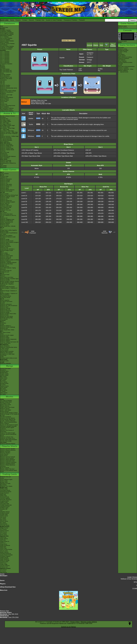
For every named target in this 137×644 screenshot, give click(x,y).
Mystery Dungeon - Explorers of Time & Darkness (9, 294)
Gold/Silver (3, 323)
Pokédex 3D (3, 265)
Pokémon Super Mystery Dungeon (9, 242)
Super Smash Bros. (5, 343)
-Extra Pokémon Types (6, 479)
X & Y (2, 229)
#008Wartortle (104, 232)
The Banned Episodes (6, 140)
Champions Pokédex (71, 20)
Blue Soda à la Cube (38, 102)
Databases (10, 23)
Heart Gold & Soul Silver (7, 277)
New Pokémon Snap (6, 207)
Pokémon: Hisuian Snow (7, 148)
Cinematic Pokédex (5, 75)
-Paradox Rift (4, 509)
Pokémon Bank (4, 232)
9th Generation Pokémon (7, 108)
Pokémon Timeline (5, 85)
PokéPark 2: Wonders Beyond (8, 262)
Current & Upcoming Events (8, 106)
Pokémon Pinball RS (6, 311)
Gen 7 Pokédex (113, 45)
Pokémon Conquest (5, 261)
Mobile (120, 43)
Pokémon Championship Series (9, 88)
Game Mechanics (5, 76)
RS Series (3, 381)
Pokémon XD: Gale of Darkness (9, 306)
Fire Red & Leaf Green (6, 302)
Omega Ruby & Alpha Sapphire (9, 230)
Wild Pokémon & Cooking (125, 57)
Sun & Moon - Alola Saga (7, 131)
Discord (31, 20)
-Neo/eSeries (4, 524)
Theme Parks (4, 101)
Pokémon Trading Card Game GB (9, 342)
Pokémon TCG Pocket (6, 191)
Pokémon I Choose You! (7, 437)
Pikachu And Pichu (5, 451)
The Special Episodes (6, 139)
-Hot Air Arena (4, 551)
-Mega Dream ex (5, 541)
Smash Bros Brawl (5, 297)
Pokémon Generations (6, 144)
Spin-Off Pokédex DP (6, 71)
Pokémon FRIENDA (6, 363)
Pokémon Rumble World (7, 241)
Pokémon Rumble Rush (7, 221)
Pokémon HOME (5, 198)
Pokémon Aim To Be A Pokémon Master (9, 134)
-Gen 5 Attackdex (5, 57)
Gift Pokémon (122, 60)
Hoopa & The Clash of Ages (8, 433)
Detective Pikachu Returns (7, 190)
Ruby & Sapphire (5, 300)
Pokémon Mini (4, 328)
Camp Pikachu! (4, 454)
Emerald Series (4, 383)
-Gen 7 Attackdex (5, 60)
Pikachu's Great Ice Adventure (8, 462)
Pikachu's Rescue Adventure (8, 450)
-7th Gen (2, 84)
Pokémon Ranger (5, 312)
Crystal (2, 324)
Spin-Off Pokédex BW (6, 72)
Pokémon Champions (6, 179)
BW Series (3, 389)
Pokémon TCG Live (5, 210)
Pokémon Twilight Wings (7, 146)
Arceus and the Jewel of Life (8, 419)
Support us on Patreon (68, 627)
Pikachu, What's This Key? (7, 469)
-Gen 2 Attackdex (5, 53)
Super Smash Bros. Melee (7, 330)
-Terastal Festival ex (6, 554)
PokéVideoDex (4, 155)
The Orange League (6, 121)
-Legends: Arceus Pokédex (7, 44)
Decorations (121, 54)
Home (12, 20)
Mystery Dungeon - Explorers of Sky (9, 289)
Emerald (2, 303)
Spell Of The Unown (6, 405)
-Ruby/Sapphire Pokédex (7, 33)
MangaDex (3, 370)
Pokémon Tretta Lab (6, 257)
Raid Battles (3, 485)
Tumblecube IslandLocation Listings (123, 51)
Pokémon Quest (4, 225)
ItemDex (2, 65)
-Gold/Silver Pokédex (6, 31)
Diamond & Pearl (5, 275)
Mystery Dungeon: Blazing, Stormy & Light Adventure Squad (9, 282)
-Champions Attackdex (6, 64)
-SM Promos (3, 532)
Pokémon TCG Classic (6, 486)
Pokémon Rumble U (6, 258)
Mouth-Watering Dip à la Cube (41, 104)
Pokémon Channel (5, 308)
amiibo (2, 357)
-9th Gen (2, 81)
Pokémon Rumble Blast (6, 264)
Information (121, 48)
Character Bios (4, 119)
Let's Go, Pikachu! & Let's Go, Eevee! (8, 216)
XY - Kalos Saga (5, 129)
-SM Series (3, 517)
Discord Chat (4, 104)
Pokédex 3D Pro (5, 267)
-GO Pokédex (4, 45)
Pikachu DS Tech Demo (7, 316)
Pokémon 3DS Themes (6, 353)
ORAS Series (4, 393)
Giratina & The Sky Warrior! (8, 418)
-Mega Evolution (4, 493)
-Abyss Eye (3, 537)
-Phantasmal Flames (6, 492)
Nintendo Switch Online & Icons (9, 358)
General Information (6, 369)
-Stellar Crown (4, 502)
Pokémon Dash (4, 307)
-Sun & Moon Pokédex (6, 38)
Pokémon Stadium (5, 341)
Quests (120, 65)
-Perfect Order (4, 489)
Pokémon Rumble (5, 280)
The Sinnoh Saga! (5, 127)
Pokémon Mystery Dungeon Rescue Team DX (8, 203)
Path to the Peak (5, 152)
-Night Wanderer (5, 559)
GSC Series (3, 379)
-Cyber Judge (4, 564)
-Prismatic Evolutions (6, 500)
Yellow (2, 334)
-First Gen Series (5, 525)
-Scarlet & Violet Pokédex (7, 46)
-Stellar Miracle (4, 558)
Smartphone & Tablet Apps (7, 354)
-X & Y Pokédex (4, 37)
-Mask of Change (5, 560)
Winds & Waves (4, 174)
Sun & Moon (3, 213)
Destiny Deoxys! (4, 411)
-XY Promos (3, 533)
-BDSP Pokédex (4, 42)
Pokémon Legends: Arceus (7, 197)
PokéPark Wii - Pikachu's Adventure (7, 285)
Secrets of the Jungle (6, 441)
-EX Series (3, 523)
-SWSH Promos (4, 531)
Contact (25, 20)
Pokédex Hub (40, 20)
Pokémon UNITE (5, 187)
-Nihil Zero (3, 540)
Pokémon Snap (4, 337)
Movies (10, 397)
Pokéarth (82, 20)
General (90, 45)
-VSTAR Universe (5, 566)
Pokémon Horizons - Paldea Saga (9, 136)
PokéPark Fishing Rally (6, 318)
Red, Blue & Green (5, 332)
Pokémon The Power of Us (7, 438)
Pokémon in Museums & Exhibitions (7, 93)
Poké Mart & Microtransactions (126, 66)
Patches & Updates (123, 68)
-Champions (3, 80)
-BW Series (3, 520)
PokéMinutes (4, 154)
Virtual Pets (3, 355)
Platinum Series (4, 386)
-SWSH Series (4, 516)
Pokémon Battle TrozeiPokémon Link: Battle (9, 234)
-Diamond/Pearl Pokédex (7, 34)
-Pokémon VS (4, 567)
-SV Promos (3, 529)
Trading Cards (10, 474)
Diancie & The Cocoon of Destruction (7, 431)
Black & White (4, 253)
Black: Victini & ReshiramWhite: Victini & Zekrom (9, 423)
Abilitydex (3, 68)
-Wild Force (3, 563)
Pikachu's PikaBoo (5, 453)
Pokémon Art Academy (6, 236)
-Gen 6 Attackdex (5, 58)
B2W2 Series (4, 390)
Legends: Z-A (4, 178)
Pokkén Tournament (6, 246)
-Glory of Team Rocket (6, 549)
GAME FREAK (132, 577)
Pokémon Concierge (6, 160)
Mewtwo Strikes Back (6, 402)
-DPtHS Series (4, 521)
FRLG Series (4, 382)
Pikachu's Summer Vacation (8, 449)
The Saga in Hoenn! (6, 124)
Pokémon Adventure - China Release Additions (126, 70)
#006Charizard (33, 232)
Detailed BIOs (4, 373)
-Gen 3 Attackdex (5, 54)
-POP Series (3, 535)
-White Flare (3, 496)
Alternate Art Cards (5, 484)
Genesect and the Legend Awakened (7, 428)
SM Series (3, 394)
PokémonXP (3, 89)
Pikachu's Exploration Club (7, 461)
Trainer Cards (4, 481)
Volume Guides (4, 375)
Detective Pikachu (5, 223)
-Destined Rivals (5, 497)
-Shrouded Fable (5, 504)
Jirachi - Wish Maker (6, 410)
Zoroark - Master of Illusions (8, 421)
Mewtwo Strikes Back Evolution (9, 440)
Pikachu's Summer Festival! (8, 457)
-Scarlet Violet (4, 514)
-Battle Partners (4, 552)
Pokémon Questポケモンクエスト (123, 27)
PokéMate (3, 320)
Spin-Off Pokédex (5, 69)
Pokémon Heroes (5, 409)
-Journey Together (5, 498)
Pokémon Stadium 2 (6, 326)
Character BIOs (4, 371)
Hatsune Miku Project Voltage (8, 91)
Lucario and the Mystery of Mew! (9, 413)
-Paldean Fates (4, 508)
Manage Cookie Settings (89, 622)
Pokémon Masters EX (6, 186)
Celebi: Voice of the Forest (7, 407)
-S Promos (3, 571)
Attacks (96, 45)
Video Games (9, 170)
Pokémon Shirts (4, 100)
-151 (1, 510)
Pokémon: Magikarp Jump (7, 219)
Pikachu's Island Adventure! (8, 460)
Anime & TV (10, 113)
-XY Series (3, 519)
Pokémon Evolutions (6, 147)
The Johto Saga (4, 123)
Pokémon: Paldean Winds (7, 150)
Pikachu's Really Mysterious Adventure (8, 466)
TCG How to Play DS (6, 271)
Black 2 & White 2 (5, 254)
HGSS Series (4, 387)
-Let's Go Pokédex (5, 40)
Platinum (2, 276)
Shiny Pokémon (4, 142)
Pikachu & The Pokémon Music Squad (9, 471)
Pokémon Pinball (5, 338)
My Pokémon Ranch (6, 296)
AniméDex (3, 117)
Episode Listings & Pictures (7, 116)
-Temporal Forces (5, 506)
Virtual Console (4, 350)
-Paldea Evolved (5, 513)
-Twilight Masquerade (6, 505)
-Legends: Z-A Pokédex (6, 48)
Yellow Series (4, 378)
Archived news (4, 27)
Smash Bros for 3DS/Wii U (7, 249)
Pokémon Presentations (7, 97)
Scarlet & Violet (4, 176)
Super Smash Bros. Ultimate (8, 226)
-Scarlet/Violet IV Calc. (6, 77)
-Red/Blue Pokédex (5, 30)
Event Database (4, 107)
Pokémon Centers (5, 87)
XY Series (3, 391)
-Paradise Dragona (5, 556)
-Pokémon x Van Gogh (6, 95)
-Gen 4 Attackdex (5, 56)
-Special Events (124, 72)
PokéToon (3, 151)
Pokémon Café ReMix (6, 184)
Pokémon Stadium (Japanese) (8, 339)
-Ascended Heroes (5, 490)
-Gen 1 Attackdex (5, 52)
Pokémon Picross (5, 244)
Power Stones (122, 56)
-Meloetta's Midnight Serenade (8, 426)
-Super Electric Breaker (6, 555)
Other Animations (5, 158)
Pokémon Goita (4, 361)
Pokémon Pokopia (5, 180)
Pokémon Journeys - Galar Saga (9, 132)
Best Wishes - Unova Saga (7, 128)
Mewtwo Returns (5, 406)
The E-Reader (4, 319)
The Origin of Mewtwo (6, 401)
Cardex (2, 73)
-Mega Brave (4, 544)
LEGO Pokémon (5, 99)
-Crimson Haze (4, 562)
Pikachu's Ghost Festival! (7, 458)
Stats (101, 45)
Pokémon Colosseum (6, 304)
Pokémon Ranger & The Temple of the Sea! (9, 415)
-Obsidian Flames (5, 512)
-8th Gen (2, 83)
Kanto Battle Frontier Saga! (7, 125)
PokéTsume (3, 167)
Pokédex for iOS (5, 272)
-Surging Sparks (4, 501)
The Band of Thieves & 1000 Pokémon (8, 238)
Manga (10, 366)
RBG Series (3, 377)
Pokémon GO (4, 183)
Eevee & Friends (5, 468)
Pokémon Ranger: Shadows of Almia (8, 291)
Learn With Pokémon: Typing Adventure (8, 269)
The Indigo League (5, 120)
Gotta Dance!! (4, 456)
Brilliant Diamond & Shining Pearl (9, 195)
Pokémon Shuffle (5, 240)
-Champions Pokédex (6, 49)
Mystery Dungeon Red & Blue (8, 314)
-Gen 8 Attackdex (5, 61)
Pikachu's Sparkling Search (7, 464)
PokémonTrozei (4, 315)
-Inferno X (3, 543)
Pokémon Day (4, 96)
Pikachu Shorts (10, 446)
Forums (18, 20)
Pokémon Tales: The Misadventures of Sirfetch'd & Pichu (8, 163)
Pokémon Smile (4, 205)
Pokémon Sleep (4, 188)
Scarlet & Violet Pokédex (54, 20)
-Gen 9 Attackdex (5, 62)
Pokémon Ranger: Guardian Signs (9, 279)
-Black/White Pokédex (6, 36)
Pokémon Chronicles (6, 138)
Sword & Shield (4, 194)
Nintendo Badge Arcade (7, 250)
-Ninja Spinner (4, 539)
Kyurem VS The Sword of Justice (9, 425)
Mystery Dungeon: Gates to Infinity (9, 260)
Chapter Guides (4, 374)
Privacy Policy (75, 622)
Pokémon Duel (4, 248)
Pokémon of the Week (6, 79)
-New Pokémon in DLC (6, 110)
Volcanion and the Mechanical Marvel (8, 435)
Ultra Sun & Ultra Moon (6, 214)
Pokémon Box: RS (5, 310)
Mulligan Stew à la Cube (39, 100)
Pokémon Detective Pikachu (8, 444)
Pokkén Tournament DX (7, 222)
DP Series (3, 385)
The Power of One (5, 403)
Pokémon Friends (5, 182)
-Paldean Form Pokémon (7, 111)
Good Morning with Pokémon (8, 156)
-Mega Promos (4, 528)
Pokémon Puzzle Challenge (8, 327)
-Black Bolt (3, 494)
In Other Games (4, 349)
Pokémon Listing (123, 49)
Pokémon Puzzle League (7, 335)
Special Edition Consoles (7, 351)
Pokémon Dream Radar (7, 256)
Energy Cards (4, 482)
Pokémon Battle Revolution (7, 287)
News (2, 26)
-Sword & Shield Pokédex (7, 41)
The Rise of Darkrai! (6, 417)
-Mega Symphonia (5, 545)
